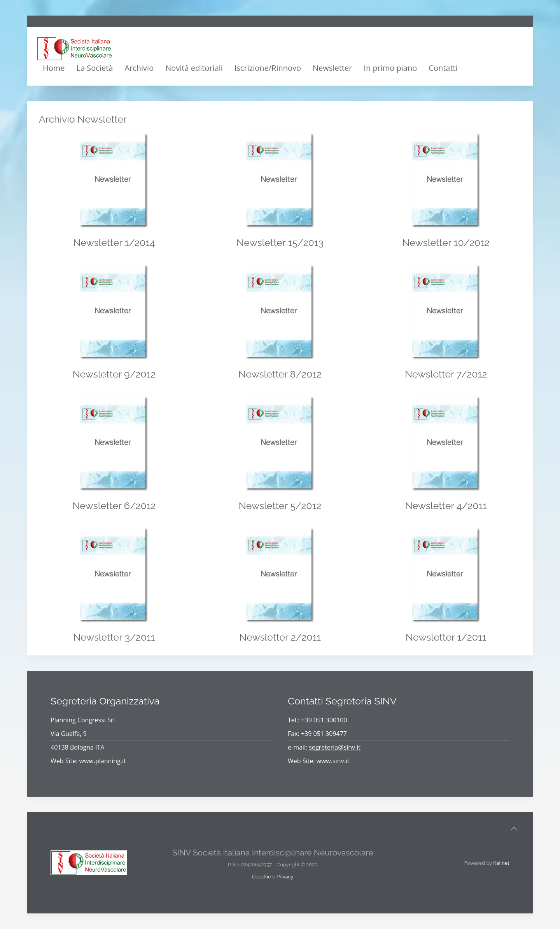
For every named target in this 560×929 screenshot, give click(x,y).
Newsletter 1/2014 (114, 242)
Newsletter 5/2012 (280, 506)
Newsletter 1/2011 (446, 637)
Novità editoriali (194, 68)
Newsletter (332, 68)
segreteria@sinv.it (335, 747)
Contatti (443, 68)
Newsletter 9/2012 (114, 374)
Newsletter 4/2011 (446, 506)
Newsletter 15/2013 (280, 242)
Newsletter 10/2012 (446, 242)
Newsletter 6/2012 (114, 506)
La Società (95, 68)
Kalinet (501, 863)
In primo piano (390, 68)
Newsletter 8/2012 (280, 374)
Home (54, 68)
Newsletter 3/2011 (114, 637)
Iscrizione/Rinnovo (268, 68)
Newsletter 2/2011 (280, 637)
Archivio (139, 68)
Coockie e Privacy (273, 877)
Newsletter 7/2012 (446, 374)
